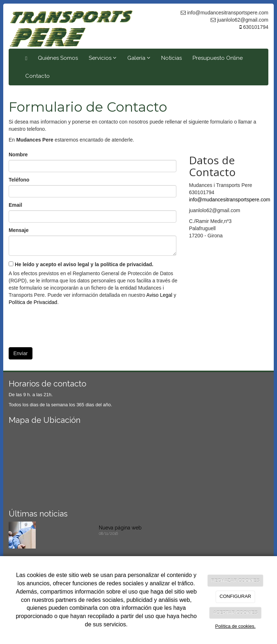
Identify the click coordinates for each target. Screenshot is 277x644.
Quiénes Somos (58, 58)
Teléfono (19, 180)
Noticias (172, 58)
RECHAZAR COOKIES (235, 580)
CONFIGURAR (235, 596)
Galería (139, 58)
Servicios (103, 58)
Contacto (38, 76)
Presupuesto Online (218, 58)
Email (15, 205)
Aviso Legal (159, 295)
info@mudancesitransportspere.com (230, 200)
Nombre (18, 155)
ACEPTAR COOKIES (235, 612)
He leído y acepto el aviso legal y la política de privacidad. (81, 264)
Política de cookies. (235, 626)
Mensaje (19, 230)
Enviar (21, 353)
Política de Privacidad (33, 302)
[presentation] (63, 324)
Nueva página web (120, 528)
